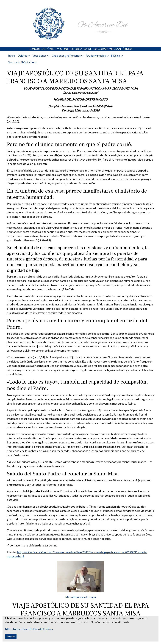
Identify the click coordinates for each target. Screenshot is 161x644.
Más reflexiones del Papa (80, 597)
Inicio (12, 56)
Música (115, 56)
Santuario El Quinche (21, 62)
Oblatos (22, 56)
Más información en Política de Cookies (29, 629)
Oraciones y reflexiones (66, 56)
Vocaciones (39, 56)
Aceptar (11, 636)
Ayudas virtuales (96, 56)
